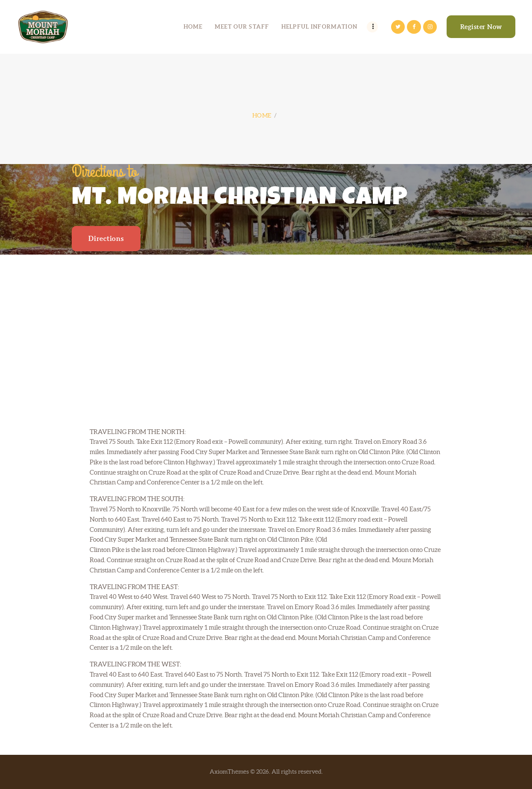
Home (262, 115)
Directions (106, 238)
